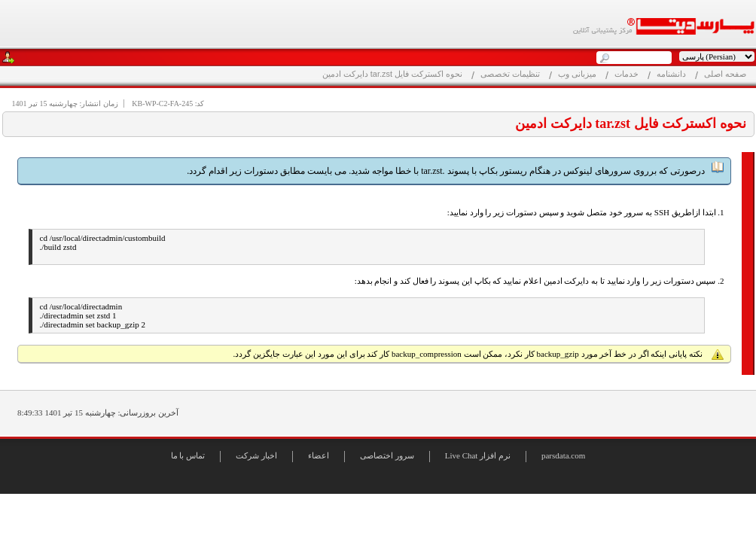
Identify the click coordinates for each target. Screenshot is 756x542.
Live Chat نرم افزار (478, 455)
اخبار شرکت (256, 455)
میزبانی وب (577, 74)
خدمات (626, 74)
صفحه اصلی (725, 74)
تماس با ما (188, 455)
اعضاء (319, 455)
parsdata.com (563, 455)
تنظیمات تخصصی (510, 74)
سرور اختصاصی (387, 455)
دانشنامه (671, 74)
